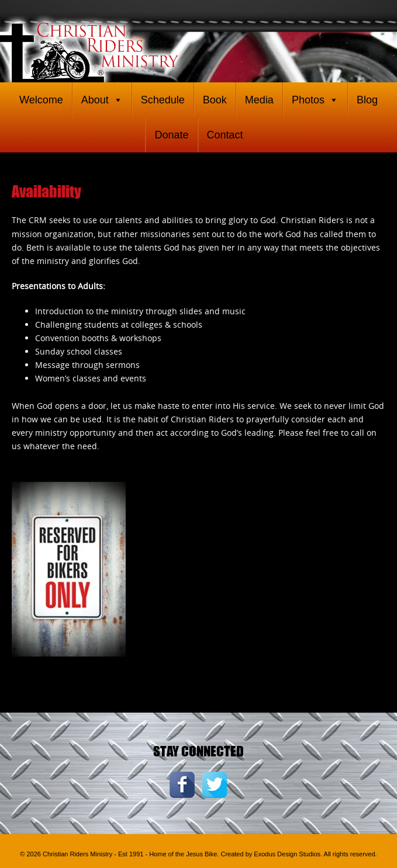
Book (215, 100)
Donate (171, 135)
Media (259, 100)
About (102, 100)
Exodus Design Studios (287, 854)
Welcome (41, 100)
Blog (367, 100)
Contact (225, 135)
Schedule (163, 100)
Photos (315, 100)
